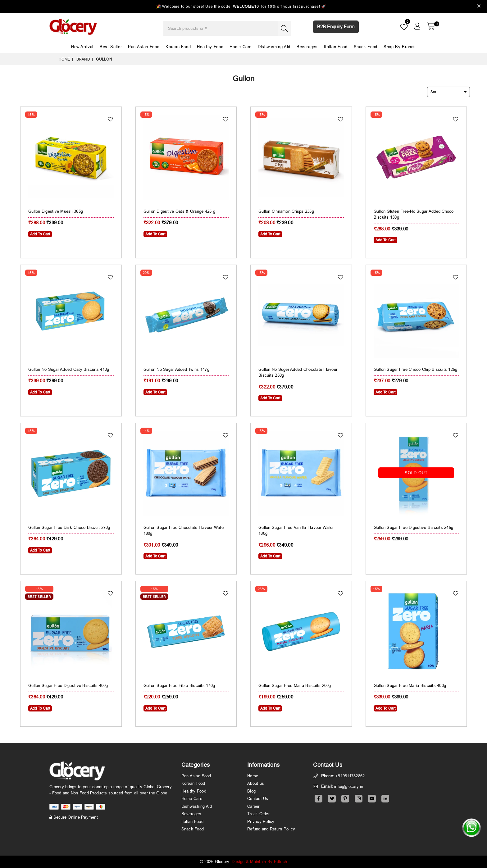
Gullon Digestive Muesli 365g (56, 211)
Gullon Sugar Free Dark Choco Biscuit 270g (69, 528)
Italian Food (336, 47)
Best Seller (111, 47)
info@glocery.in (349, 787)
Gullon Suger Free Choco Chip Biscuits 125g (416, 370)
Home (64, 59)
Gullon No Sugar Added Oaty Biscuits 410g (69, 370)
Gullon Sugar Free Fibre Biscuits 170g (179, 686)
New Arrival (82, 47)
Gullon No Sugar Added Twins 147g (176, 370)
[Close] (479, 7)
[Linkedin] (385, 799)
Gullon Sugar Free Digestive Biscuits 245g (414, 528)
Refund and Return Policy (271, 829)
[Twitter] (332, 799)
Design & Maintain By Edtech (259, 862)
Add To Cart (40, 234)
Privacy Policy (261, 822)
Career (253, 807)
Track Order (258, 814)
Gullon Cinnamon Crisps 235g (286, 211)
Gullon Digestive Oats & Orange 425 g (179, 211)
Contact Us (258, 799)
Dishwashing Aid (274, 47)
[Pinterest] (345, 799)
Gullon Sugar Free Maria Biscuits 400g (410, 686)
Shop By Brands (400, 47)
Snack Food (366, 47)
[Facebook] (319, 799)
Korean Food (178, 47)
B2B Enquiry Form (336, 27)
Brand (83, 59)
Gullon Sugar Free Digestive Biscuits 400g (68, 686)
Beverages (307, 47)
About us (256, 784)
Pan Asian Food (144, 47)
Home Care (241, 47)
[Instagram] (359, 799)
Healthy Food (210, 47)
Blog (251, 791)
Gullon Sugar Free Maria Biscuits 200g (295, 686)
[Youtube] (372, 799)
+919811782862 (350, 776)
